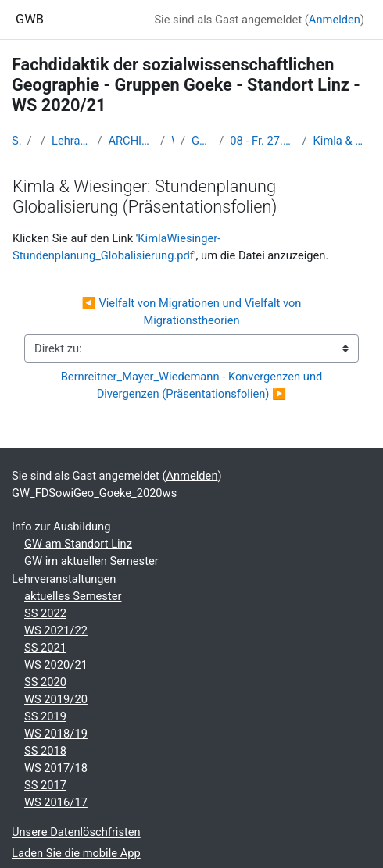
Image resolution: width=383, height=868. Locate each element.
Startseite (16, 141)
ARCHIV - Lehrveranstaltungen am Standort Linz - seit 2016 (131, 141)
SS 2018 (45, 751)
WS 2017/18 (56, 768)
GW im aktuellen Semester (91, 561)
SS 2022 (45, 613)
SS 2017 (45, 785)
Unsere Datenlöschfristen (76, 832)
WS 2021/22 (56, 630)
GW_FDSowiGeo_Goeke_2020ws (202, 141)
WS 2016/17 (56, 802)
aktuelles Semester (73, 596)
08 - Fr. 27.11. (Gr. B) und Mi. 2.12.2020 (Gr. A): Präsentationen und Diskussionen (263, 141)
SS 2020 (45, 682)
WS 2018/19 (56, 734)
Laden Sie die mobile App (76, 853)
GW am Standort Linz (78, 544)
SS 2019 (45, 716)
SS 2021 (45, 648)
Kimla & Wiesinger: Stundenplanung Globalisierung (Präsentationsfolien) (342, 141)
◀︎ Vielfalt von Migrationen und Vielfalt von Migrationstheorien (193, 312)
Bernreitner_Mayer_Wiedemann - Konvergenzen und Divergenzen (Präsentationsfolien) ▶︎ (193, 385)
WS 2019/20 (56, 699)
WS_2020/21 (173, 141)
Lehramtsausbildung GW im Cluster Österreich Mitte (71, 141)
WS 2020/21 (56, 665)
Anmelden (335, 20)
